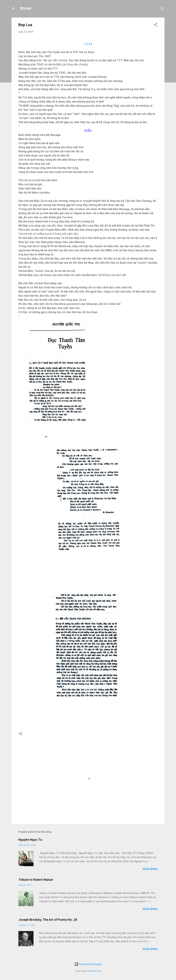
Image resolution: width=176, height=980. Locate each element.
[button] (156, 25)
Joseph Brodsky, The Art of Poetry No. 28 (48, 920)
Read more (150, 869)
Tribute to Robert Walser (36, 880)
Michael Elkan (96, 971)
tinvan (26, 8)
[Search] (162, 9)
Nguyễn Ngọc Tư (30, 840)
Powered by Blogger (88, 964)
